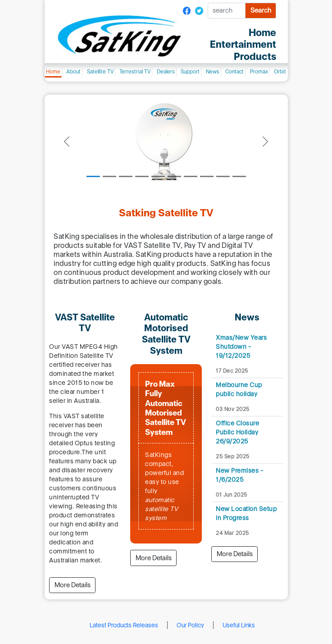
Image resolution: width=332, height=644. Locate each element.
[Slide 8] (207, 176)
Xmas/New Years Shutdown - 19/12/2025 (241, 346)
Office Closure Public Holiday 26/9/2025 (237, 432)
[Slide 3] (126, 176)
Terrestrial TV (135, 72)
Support (190, 72)
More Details (73, 585)
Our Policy (190, 625)
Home (53, 72)
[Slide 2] (109, 176)
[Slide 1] (93, 176)
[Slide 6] (174, 176)
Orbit (280, 72)
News (213, 72)
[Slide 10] (239, 176)
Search (261, 10)
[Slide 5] (158, 176)
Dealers (166, 72)
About (73, 72)
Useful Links (239, 625)
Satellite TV (100, 72)
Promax (259, 72)
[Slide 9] (223, 176)
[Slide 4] (142, 176)
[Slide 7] (191, 176)
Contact (234, 72)
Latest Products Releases (124, 625)
